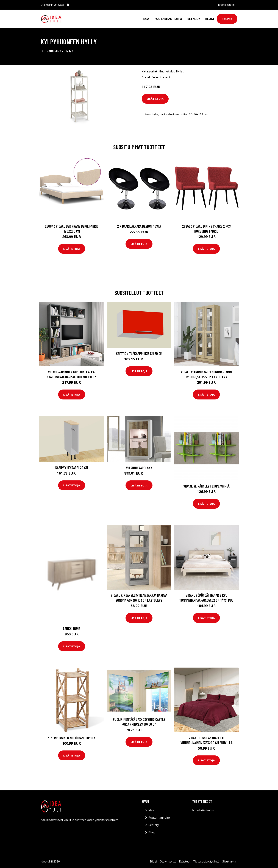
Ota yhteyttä (168, 861)
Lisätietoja (155, 99)
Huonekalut (53, 51)
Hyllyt (69, 51)
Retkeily (194, 19)
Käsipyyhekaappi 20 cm (72, 468)
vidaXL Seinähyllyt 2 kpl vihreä (206, 486)
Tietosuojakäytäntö (206, 861)
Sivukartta (229, 861)
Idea (146, 19)
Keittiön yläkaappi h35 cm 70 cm (139, 353)
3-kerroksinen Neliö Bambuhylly (72, 738)
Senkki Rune (72, 628)
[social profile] (68, 5)
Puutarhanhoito (168, 19)
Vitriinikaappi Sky (139, 468)
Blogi (210, 19)
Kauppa (227, 19)
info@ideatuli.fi (226, 5)
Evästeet (185, 861)
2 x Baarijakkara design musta (139, 226)
